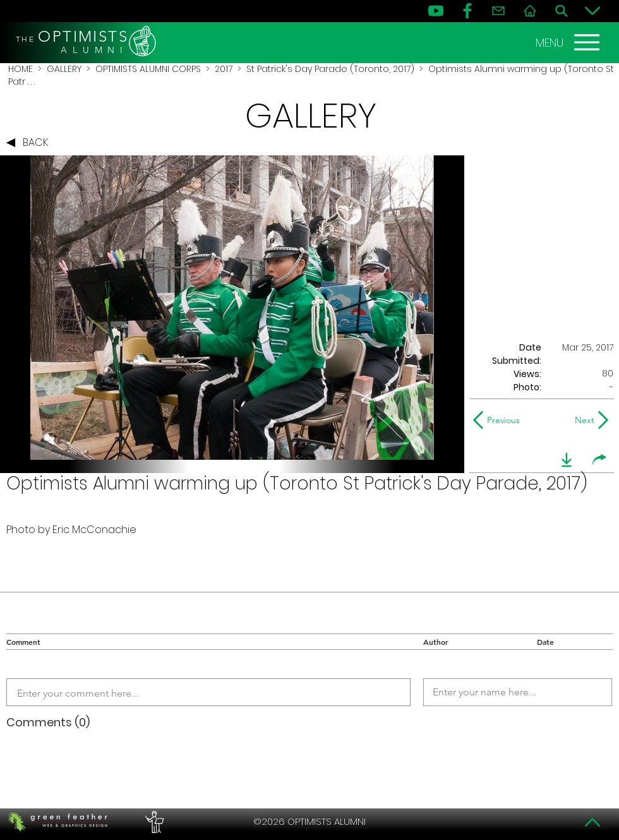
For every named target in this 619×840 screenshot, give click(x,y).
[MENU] (569, 42)
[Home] (530, 11)
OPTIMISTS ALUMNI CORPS (148, 69)
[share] (599, 460)
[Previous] (499, 420)
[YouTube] (436, 11)
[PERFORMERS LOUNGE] (153, 822)
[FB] (467, 11)
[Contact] (498, 11)
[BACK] (30, 143)
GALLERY (64, 69)
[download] (567, 460)
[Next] (582, 420)
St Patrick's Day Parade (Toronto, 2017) (330, 69)
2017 (224, 69)
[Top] (592, 822)
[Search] (562, 11)
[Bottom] (592, 11)
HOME (21, 69)
